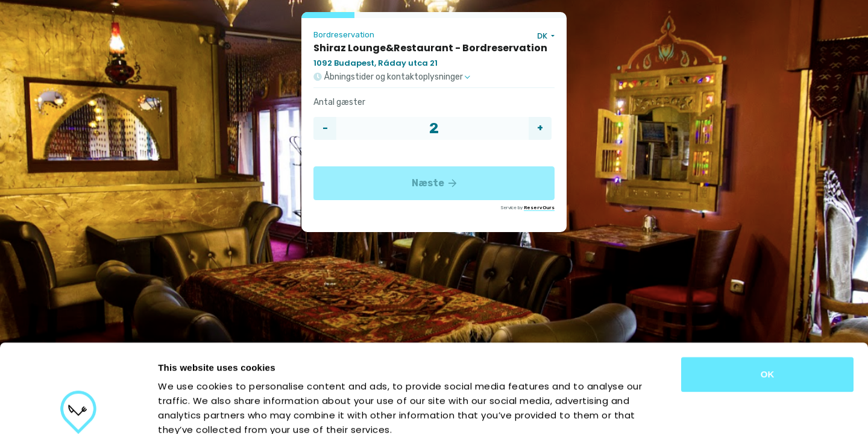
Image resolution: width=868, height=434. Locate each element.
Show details (633, 410)
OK (768, 291)
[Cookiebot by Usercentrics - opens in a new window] (78, 410)
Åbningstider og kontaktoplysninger (392, 77)
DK (543, 36)
